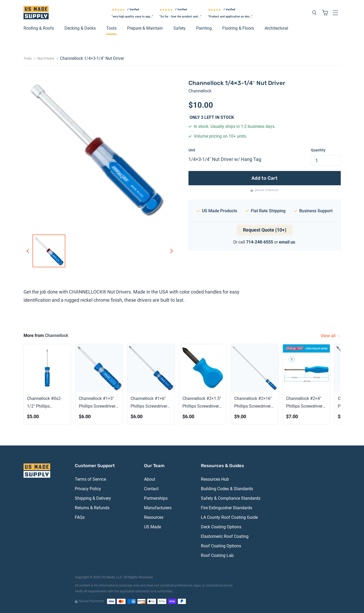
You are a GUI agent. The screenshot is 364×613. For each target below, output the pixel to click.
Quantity (318, 150)
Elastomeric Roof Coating (225, 536)
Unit (192, 150)
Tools (111, 28)
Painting (204, 28)
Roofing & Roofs (39, 28)
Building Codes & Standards (227, 489)
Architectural (276, 28)
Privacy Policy (88, 489)
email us (287, 242)
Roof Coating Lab (217, 555)
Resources (154, 517)
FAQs (80, 517)
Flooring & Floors (238, 28)
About (150, 479)
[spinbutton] (326, 160)
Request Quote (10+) (265, 230)
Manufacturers (158, 508)
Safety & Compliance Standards (231, 498)
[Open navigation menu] (335, 13)
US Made (153, 527)
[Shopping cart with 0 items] (325, 13)
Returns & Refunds (92, 508)
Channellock (200, 91)
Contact (151, 489)
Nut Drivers (46, 58)
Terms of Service (90, 479)
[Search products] (314, 13)
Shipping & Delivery (93, 498)
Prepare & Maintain (145, 28)
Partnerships (156, 498)
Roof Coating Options (221, 546)
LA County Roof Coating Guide (229, 517)
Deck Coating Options (221, 527)
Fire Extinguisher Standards (227, 508)
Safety (179, 28)
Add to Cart (264, 178)
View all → (331, 336)
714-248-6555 (260, 242)
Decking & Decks (80, 28)
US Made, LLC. (112, 577)
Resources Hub (215, 479)
